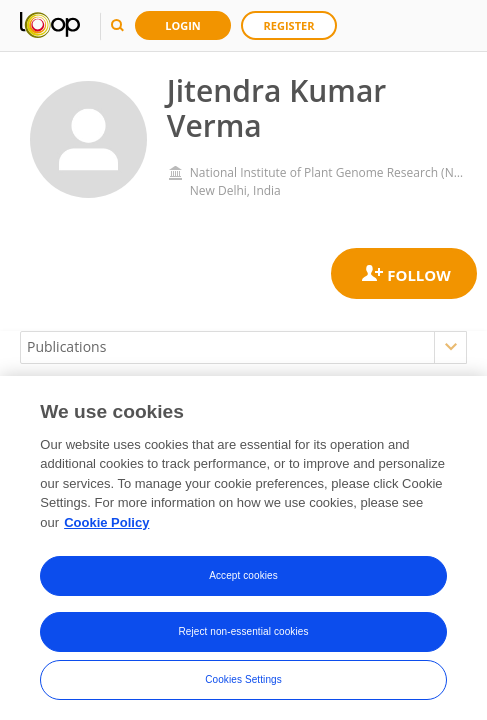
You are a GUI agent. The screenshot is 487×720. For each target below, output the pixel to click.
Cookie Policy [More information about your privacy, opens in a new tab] (106, 526)
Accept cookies (243, 579)
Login (183, 25)
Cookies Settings (243, 683)
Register (289, 25)
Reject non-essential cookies (243, 635)
